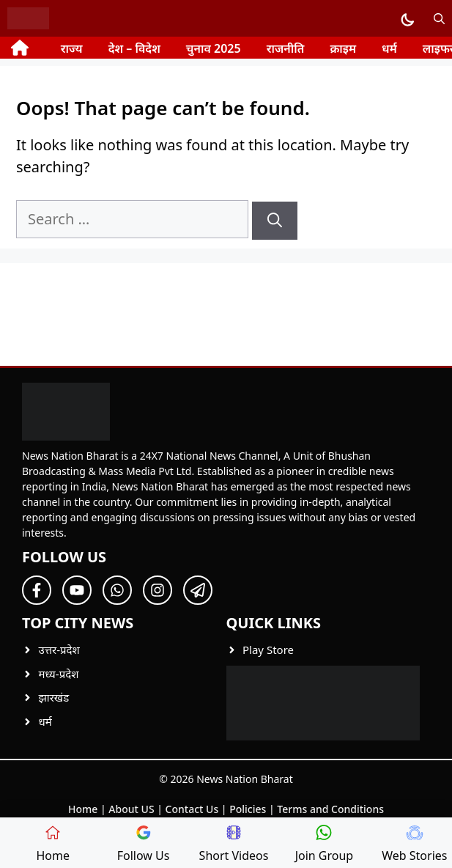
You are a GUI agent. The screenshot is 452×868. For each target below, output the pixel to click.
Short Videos (234, 844)
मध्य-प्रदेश (59, 674)
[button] (439, 18)
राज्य (72, 48)
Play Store (268, 650)
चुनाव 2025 (214, 48)
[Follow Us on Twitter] (77, 590)
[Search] (275, 221)
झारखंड (54, 697)
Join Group (325, 844)
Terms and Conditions (330, 809)
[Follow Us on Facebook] (37, 590)
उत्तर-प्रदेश (59, 650)
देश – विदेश (134, 48)
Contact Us (192, 809)
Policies (248, 809)
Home (83, 809)
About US (131, 809)
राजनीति (286, 48)
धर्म (389, 48)
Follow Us (144, 844)
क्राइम (343, 48)
